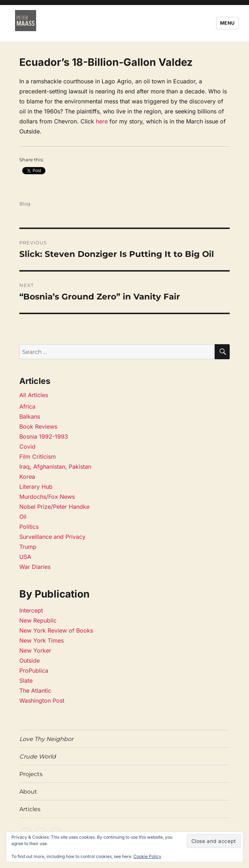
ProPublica (34, 670)
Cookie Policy (147, 856)
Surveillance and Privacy (52, 537)
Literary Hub (36, 487)
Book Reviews (38, 426)
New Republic (38, 620)
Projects (31, 774)
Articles (30, 809)
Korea (27, 477)
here (102, 121)
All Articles (34, 395)
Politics (29, 527)
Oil (23, 517)
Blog (25, 204)
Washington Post (42, 701)
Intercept (31, 610)
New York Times (41, 640)
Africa (27, 406)
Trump (28, 547)
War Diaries (35, 567)
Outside (30, 660)
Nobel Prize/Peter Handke (54, 507)
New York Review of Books (56, 630)
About (28, 792)
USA (25, 557)
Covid (27, 447)
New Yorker (35, 650)
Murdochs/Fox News (47, 497)
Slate (26, 681)
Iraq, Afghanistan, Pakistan (55, 467)
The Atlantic (35, 691)
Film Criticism (38, 457)
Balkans (30, 416)
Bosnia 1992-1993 (44, 437)
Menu (228, 23)
